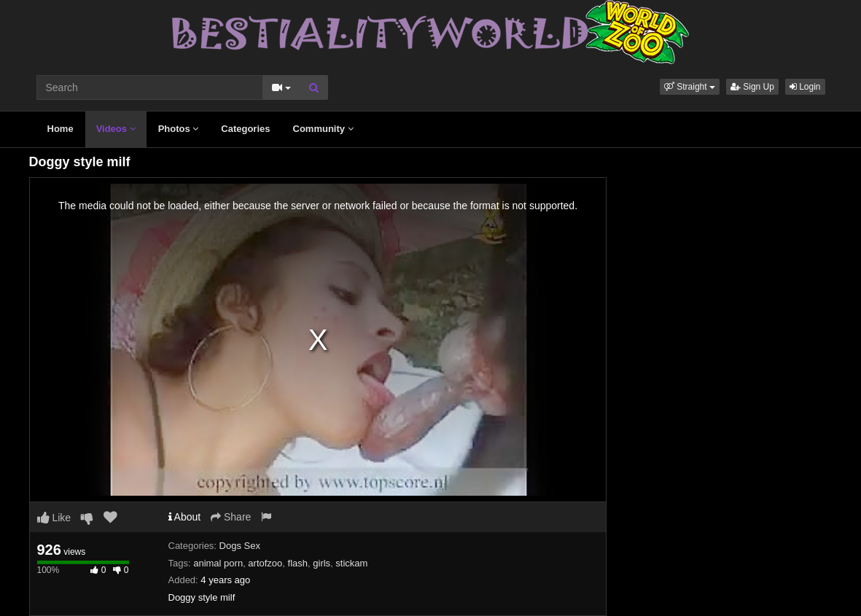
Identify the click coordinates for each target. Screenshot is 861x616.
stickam (351, 563)
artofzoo (265, 563)
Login (805, 87)
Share (231, 517)
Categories (245, 129)
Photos (179, 129)
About (185, 517)
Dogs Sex (240, 546)
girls (322, 563)
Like (54, 518)
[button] (690, 87)
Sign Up (752, 87)
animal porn (218, 563)
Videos (116, 129)
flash (298, 563)
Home (61, 129)
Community (323, 129)
